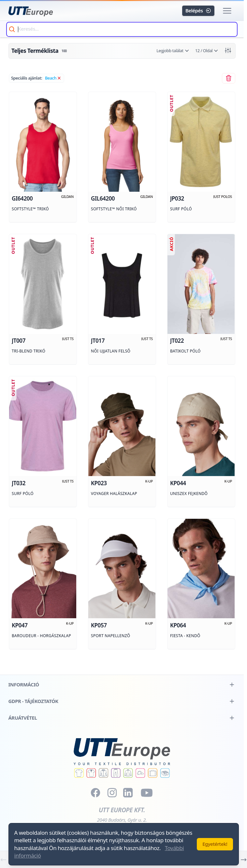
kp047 (20, 626)
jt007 (19, 341)
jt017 (98, 341)
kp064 (178, 626)
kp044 (178, 484)
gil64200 (103, 199)
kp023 (99, 484)
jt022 (177, 341)
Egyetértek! (215, 844)
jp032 (177, 199)
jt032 (19, 484)
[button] (227, 11)
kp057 (99, 626)
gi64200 (22, 199)
